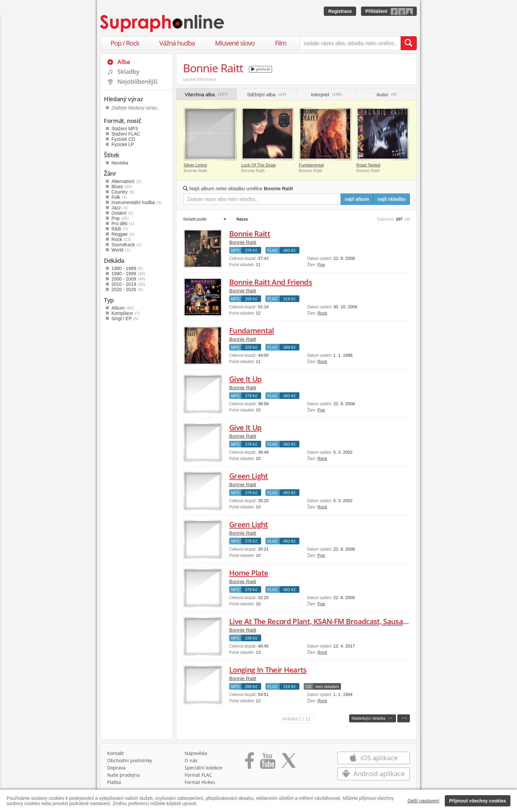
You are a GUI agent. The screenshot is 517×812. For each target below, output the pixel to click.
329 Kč (251, 347)
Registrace (340, 11)
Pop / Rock (125, 43)
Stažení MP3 (125, 129)
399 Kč (289, 347)
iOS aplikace (373, 758)
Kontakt (116, 753)
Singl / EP (125, 318)
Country (123, 192)
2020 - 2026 (127, 289)
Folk (119, 197)
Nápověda (196, 753)
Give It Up (245, 379)
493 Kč (289, 251)
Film (281, 43)
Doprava (116, 768)
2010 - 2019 (128, 284)
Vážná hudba (177, 43)
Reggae (123, 234)
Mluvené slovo (235, 43)
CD (308, 687)
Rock (322, 313)
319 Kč (289, 299)
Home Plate (249, 573)
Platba (114, 782)
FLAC (273, 251)
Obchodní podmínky (130, 760)
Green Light (249, 476)
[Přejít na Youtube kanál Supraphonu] (267, 763)
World (121, 250)
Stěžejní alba (267, 94)
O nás (191, 760)
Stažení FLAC (126, 134)
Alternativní (127, 181)
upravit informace (199, 79)
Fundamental (311, 165)
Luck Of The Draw (259, 165)
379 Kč (251, 251)
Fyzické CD (123, 139)
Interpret (327, 94)
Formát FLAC (198, 775)
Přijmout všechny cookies (478, 801)
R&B (120, 229)
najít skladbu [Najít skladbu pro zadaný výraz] (391, 199)
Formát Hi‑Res (200, 782)
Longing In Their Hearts (268, 670)
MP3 (235, 251)
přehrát (261, 69)
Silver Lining (195, 165)
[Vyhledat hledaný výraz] (409, 43)
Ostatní (122, 213)
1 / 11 (297, 719)
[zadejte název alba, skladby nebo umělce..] (350, 43)
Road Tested (368, 165)
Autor (387, 94)
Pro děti (123, 224)
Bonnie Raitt (250, 233)
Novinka (120, 163)
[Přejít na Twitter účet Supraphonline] (289, 763)
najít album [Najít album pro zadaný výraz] (357, 199)
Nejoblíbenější (137, 81)
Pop (321, 265)
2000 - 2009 (128, 279)
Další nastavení (424, 801)
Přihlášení (376, 11)
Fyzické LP (123, 144)
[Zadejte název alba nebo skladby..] (262, 199)
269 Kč (251, 299)
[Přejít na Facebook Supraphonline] (249, 763)
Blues (122, 187)
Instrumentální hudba (137, 202)
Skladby (128, 72)
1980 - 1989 (127, 268)
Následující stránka (372, 718)
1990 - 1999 (128, 274)
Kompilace (126, 313)
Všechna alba (207, 94)
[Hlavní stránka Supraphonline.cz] (163, 23)
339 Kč (251, 638)
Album (123, 308)
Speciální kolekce (203, 768)
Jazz (120, 208)
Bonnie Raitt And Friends (271, 282)
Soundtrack (127, 245)
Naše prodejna (123, 775)
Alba (124, 62)
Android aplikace (373, 774)
